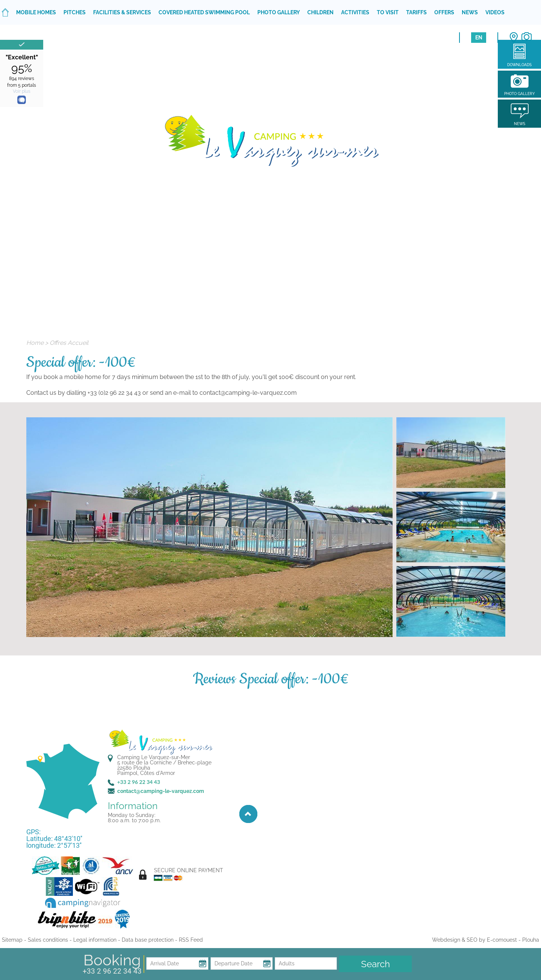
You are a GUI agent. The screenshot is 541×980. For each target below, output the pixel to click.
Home (35, 343)
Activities (355, 12)
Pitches (75, 12)
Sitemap (12, 940)
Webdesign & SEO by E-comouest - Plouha (486, 940)
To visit (388, 12)
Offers (444, 12)
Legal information (95, 940)
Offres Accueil (69, 343)
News (470, 12)
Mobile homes (36, 12)
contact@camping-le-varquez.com (161, 791)
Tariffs (416, 12)
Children (320, 12)
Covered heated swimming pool (204, 12)
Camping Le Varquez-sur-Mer (154, 757)
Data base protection (148, 940)
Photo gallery (279, 12)
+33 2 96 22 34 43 (112, 971)
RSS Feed (191, 940)
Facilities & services (122, 12)
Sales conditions (48, 940)
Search (376, 964)
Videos (495, 12)
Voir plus (22, 91)
